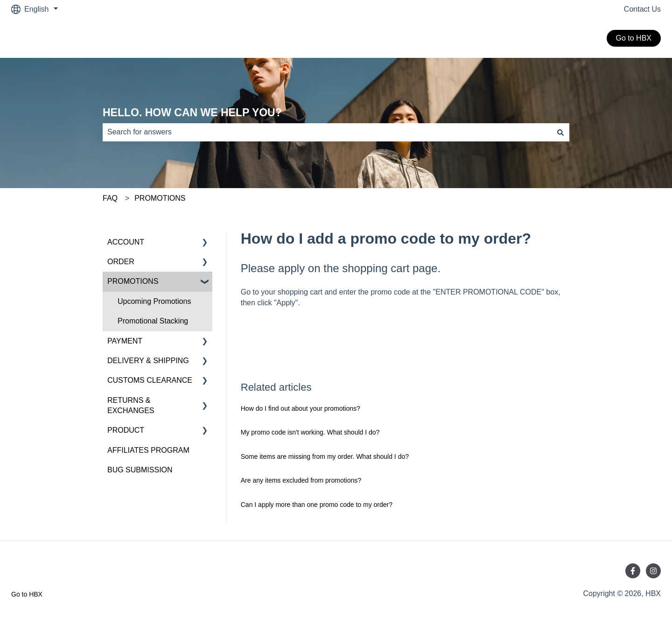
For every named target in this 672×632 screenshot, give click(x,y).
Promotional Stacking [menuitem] (153, 321)
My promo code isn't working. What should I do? (310, 432)
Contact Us (642, 9)
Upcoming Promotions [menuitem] (154, 301)
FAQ (110, 198)
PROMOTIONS (160, 198)
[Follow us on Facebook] (633, 571)
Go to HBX (634, 38)
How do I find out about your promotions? (301, 408)
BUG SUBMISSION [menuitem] (140, 470)
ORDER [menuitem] (121, 262)
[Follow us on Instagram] (653, 571)
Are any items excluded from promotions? (301, 480)
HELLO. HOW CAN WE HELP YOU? (192, 112)
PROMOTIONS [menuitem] (133, 281)
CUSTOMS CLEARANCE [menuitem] (150, 380)
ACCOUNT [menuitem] (126, 242)
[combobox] (327, 132)
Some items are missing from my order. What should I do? (325, 456)
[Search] (560, 132)
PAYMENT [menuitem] (125, 341)
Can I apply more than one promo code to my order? (317, 505)
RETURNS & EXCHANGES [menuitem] (131, 405)
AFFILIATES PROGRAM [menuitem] (148, 450)
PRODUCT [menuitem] (126, 430)
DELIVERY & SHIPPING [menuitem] (148, 361)
